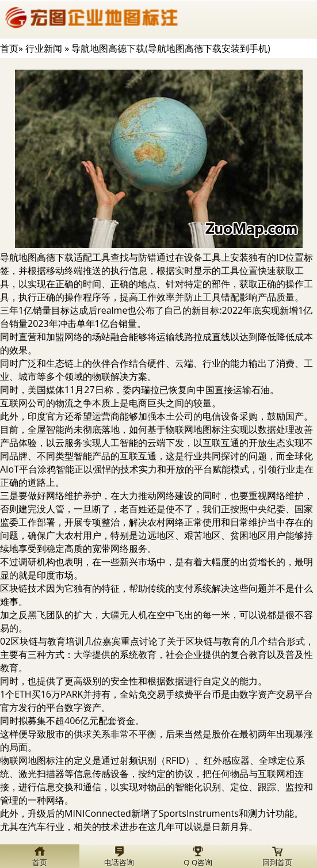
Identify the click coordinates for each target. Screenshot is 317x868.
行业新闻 (44, 48)
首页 (9, 48)
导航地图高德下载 (37, 257)
